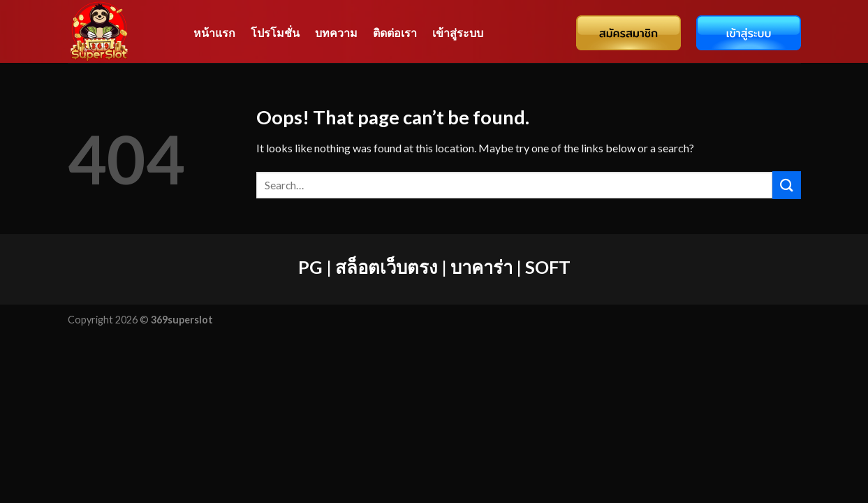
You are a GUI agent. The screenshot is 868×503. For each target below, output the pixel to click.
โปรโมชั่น (275, 32)
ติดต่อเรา (395, 32)
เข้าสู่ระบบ (458, 32)
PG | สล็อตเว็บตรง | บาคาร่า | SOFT (434, 267)
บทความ (336, 32)
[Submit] (786, 185)
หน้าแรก (214, 32)
